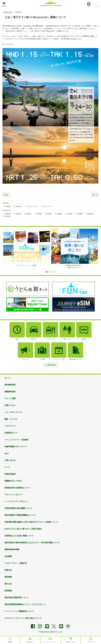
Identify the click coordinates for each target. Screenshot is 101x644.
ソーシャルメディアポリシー (16, 501)
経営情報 (8, 577)
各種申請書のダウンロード (16, 447)
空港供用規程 (10, 474)
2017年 (8, 216)
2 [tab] (49, 272)
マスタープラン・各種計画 (16, 563)
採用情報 (8, 591)
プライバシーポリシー (14, 495)
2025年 (19, 214)
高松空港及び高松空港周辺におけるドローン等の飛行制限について (32, 543)
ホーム (7, 378)
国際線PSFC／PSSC (13, 481)
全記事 (8, 206)
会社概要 (8, 556)
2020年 (70, 214)
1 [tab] (47, 272)
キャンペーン (48, 206)
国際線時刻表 (10, 392)
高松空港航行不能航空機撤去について (20, 515)
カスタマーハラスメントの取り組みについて (23, 618)
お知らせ (19, 206)
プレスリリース (33, 206)
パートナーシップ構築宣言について (19, 611)
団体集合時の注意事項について (17, 488)
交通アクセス (10, 405)
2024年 (29, 214)
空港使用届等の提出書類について (18, 508)
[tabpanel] (27, 248)
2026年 (8, 214)
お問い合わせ (10, 460)
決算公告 (8, 570)
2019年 (80, 214)
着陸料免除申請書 (12, 549)
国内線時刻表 (10, 385)
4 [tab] (55, 272)
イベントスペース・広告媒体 (16, 440)
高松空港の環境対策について (16, 597)
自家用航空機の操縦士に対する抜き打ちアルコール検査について (31, 522)
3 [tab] (52, 272)
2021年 (60, 214)
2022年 (49, 214)
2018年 (91, 214)
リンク (7, 467)
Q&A (7, 453)
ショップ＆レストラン (14, 412)
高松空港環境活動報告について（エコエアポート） (26, 604)
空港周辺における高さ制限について (19, 536)
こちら (11, 44)
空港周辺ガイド (11, 433)
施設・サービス (11, 419)
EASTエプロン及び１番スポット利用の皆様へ (24, 529)
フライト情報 (10, 398)
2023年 (39, 214)
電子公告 (8, 584)
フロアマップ (10, 426)
